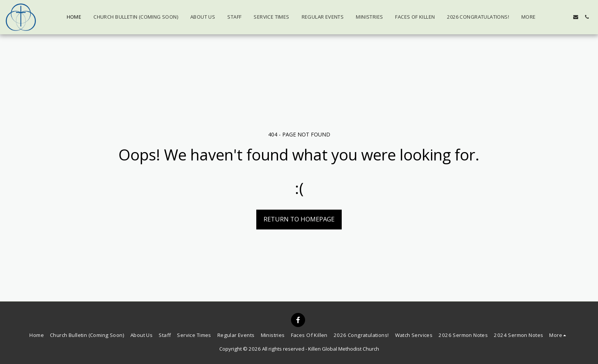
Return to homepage (299, 219)
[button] (554, 17)
